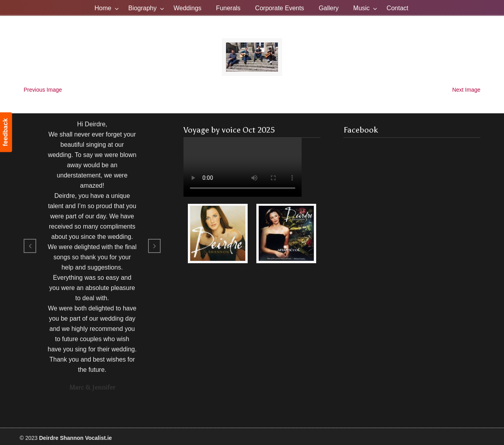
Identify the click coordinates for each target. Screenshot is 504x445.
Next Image (466, 89)
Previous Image (43, 89)
